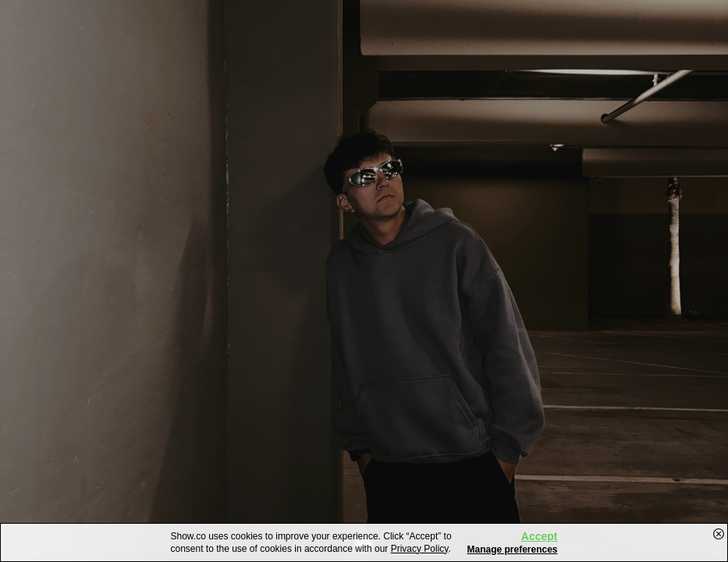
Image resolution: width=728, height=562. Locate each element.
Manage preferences (512, 550)
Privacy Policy (420, 549)
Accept (540, 536)
